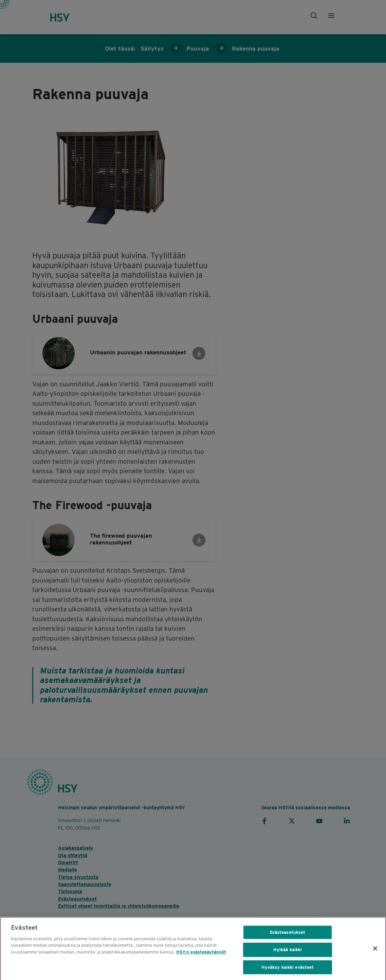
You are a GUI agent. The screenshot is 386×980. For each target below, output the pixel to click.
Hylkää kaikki (288, 954)
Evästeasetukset (288, 936)
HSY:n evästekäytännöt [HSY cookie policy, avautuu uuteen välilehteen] (201, 956)
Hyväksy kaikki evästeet (288, 971)
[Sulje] (375, 953)
